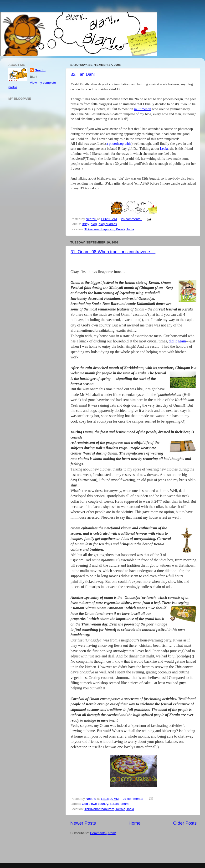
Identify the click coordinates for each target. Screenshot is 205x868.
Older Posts (185, 823)
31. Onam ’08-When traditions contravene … (113, 252)
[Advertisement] (98, 850)
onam (125, 804)
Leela (163, 149)
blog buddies (108, 224)
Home (134, 823)
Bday (85, 224)
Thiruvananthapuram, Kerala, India (109, 229)
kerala (114, 804)
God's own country (95, 804)
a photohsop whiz (119, 144)
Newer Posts (83, 823)
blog (94, 224)
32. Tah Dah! (83, 74)
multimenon (143, 109)
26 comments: (132, 219)
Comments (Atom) (103, 833)
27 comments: (133, 799)
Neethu (40, 70)
